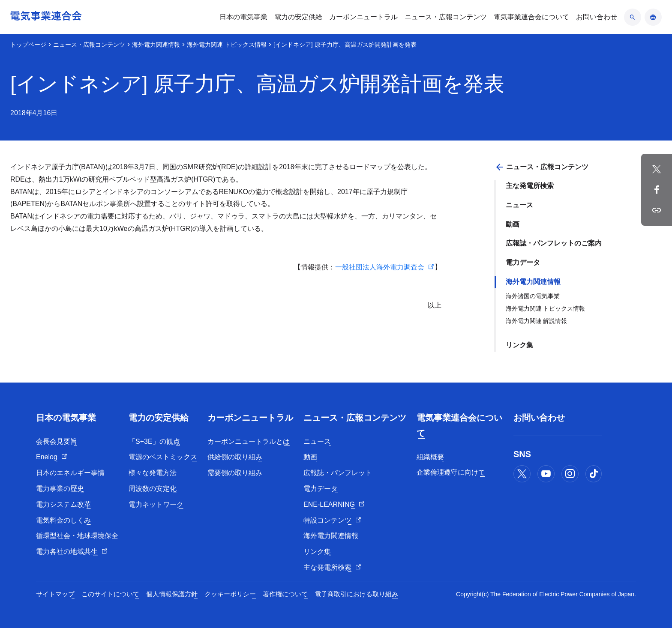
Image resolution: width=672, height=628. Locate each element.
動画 (513, 224)
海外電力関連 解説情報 (537, 321)
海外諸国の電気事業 (533, 296)
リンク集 (519, 345)
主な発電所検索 (530, 186)
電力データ (523, 262)
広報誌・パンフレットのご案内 (554, 243)
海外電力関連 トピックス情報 (227, 45)
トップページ (28, 45)
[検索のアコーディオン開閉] (633, 17)
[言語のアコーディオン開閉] (653, 17)
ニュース (519, 205)
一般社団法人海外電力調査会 (380, 267)
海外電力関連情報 (156, 45)
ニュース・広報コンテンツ (89, 45)
